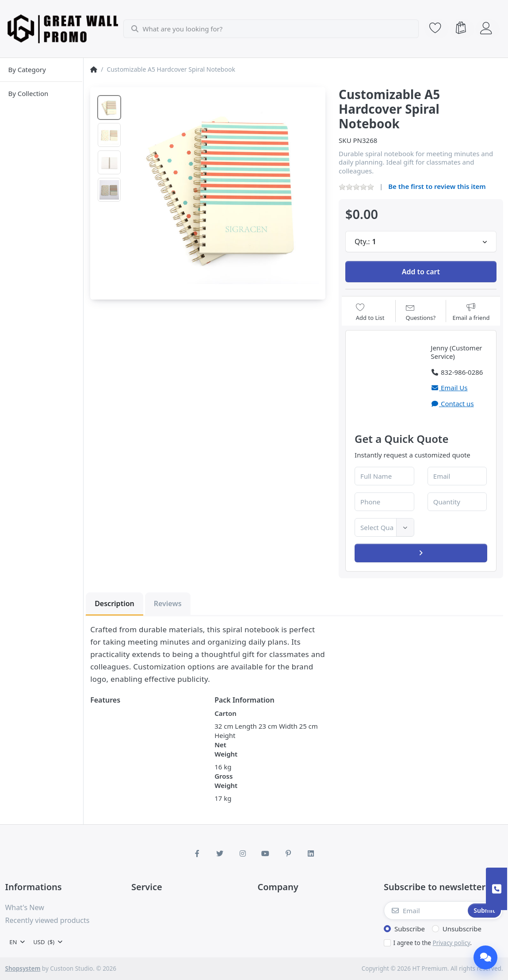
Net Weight (225, 749)
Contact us (452, 404)
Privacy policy (451, 943)
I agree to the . (433, 943)
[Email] (425, 911)
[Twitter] (220, 853)
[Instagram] (243, 853)
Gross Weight (225, 781)
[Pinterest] (288, 853)
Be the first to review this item (437, 186)
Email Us (449, 388)
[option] (109, 108)
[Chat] (485, 957)
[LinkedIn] (311, 853)
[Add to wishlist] (370, 312)
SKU (345, 140)
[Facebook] (197, 853)
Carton (225, 713)
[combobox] (272, 29)
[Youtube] (266, 853)
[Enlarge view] (224, 189)
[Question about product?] (421, 312)
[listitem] (224, 189)
